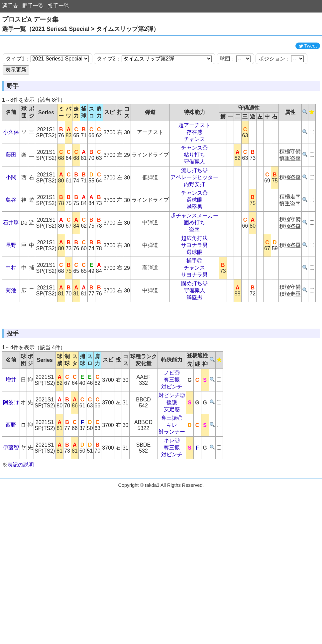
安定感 (172, 469)
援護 (172, 462)
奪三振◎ (172, 478)
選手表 (10, 6)
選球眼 (194, 230)
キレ (172, 485)
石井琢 (11, 252)
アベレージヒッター (194, 207)
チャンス (194, 169)
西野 (11, 485)
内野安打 (194, 214)
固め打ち (194, 252)
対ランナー (172, 492)
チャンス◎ (194, 178)
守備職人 (194, 192)
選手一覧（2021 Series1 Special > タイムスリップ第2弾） (81, 29)
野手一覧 (33, 6)
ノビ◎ (172, 432)
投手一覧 (58, 6)
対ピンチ (172, 446)
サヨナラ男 (194, 275)
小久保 (11, 162)
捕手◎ (194, 291)
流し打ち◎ (194, 200)
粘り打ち (194, 185)
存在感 (194, 162)
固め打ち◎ (194, 313)
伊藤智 (11, 507)
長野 (11, 275)
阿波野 (11, 462)
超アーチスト (194, 155)
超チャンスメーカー (194, 245)
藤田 (11, 185)
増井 (11, 439)
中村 (11, 298)
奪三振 (172, 439)
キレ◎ (172, 500)
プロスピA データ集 (30, 19)
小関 (11, 207)
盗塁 (194, 259)
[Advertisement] (161, 54)
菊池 (11, 320)
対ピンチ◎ (172, 455)
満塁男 (194, 237)
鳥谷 (11, 230)
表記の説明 (21, 525)
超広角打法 (194, 268)
